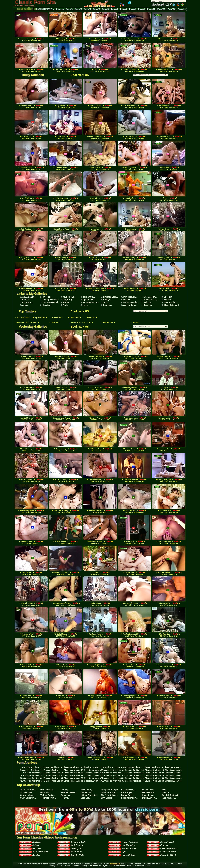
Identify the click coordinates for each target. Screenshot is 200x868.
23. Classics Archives (151, 773)
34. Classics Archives (50, 778)
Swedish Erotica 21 (171, 795)
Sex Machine (26, 792)
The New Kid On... (109, 795)
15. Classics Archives (151, 770)
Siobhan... (169, 300)
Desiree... (128, 300)
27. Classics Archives (70, 776)
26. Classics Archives (50, 776)
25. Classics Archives (30, 776)
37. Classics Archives (111, 778)
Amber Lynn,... (88, 792)
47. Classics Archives (151, 781)
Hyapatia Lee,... (169, 798)
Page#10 (151, 9)
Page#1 (69, 9)
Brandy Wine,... (128, 790)
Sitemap (60, 9)
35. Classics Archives (70, 778)
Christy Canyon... (109, 792)
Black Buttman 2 (172, 305)
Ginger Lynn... (148, 795)
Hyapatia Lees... (111, 297)
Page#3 (87, 9)
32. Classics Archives (172, 776)
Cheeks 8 (168, 297)
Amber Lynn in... (131, 302)
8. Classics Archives (171, 767)
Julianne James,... (69, 792)
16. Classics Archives (172, 770)
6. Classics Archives (131, 767)
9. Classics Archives (30, 770)
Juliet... (107, 302)
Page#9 (142, 9)
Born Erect (45, 792)
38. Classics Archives (131, 778)
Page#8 (133, 9)
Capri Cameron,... (28, 798)
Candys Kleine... (28, 795)
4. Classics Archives (90, 767)
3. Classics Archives (70, 767)
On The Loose (148, 790)
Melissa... (148, 302)
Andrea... (67, 302)
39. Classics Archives (151, 778)
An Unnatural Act (91, 302)
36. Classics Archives (91, 778)
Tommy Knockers (51, 300)
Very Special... (170, 302)
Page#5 (105, 9)
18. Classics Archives (50, 773)
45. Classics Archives (111, 781)
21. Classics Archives (111, 773)
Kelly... (86, 305)
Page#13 (182, 9)
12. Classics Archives (91, 770)
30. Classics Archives (131, 776)
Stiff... (164, 790)
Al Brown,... (28, 302)
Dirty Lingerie (107, 798)
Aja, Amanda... (29, 297)
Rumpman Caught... (110, 790)
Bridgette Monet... (129, 798)
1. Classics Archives (30, 767)
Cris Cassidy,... (150, 297)
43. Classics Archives (70, 781)
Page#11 (161, 9)
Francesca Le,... (151, 300)
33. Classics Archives (30, 778)
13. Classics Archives (111, 770)
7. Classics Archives (151, 767)
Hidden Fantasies (89, 795)
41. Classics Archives (30, 781)
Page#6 (115, 9)
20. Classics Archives (91, 773)
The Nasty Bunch (50, 302)
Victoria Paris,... (48, 795)
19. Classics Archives (70, 773)
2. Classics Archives (50, 767)
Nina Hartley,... (87, 790)
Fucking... (65, 790)
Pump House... (130, 297)
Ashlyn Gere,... (130, 305)
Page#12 (171, 9)
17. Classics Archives (30, 773)
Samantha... (66, 795)
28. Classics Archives (91, 776)
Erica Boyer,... (128, 792)
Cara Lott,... (86, 798)
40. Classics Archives (172, 778)
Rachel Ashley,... (149, 798)
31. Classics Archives (151, 776)
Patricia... (107, 305)
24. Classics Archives (172, 773)
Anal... (66, 305)
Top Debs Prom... (48, 798)
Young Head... (69, 297)
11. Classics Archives (70, 770)
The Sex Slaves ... (28, 790)
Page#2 (78, 9)
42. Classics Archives (50, 781)
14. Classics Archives (131, 770)
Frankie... (27, 300)
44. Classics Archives (91, 781)
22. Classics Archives (131, 773)
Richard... (65, 798)
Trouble (165, 792)
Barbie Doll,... (127, 795)
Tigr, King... (68, 300)
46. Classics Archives (131, 781)
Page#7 (124, 9)
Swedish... (47, 297)
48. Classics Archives (172, 781)
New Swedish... (47, 790)
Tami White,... (89, 297)
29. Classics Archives (111, 776)
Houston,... (47, 305)
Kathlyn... (108, 300)
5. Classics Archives (110, 767)
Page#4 (96, 9)
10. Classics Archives (50, 770)
